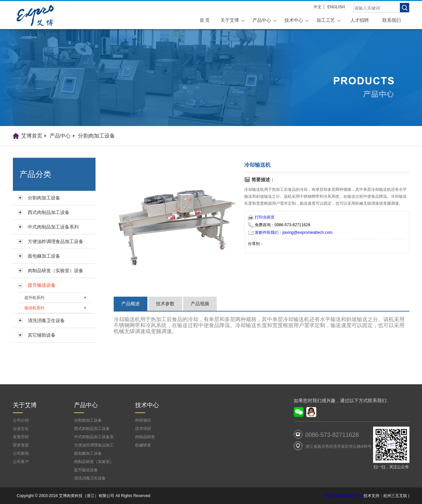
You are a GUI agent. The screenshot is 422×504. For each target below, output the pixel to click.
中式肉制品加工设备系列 (53, 227)
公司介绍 (21, 420)
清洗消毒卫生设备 (46, 320)
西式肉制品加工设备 (49, 212)
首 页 (205, 20)
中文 (318, 7)
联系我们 (392, 20)
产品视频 (200, 304)
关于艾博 (230, 20)
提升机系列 (34, 298)
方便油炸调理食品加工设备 (56, 241)
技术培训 (143, 429)
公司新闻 (21, 453)
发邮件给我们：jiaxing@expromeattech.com (290, 232)
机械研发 (143, 445)
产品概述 (131, 304)
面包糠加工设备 (44, 256)
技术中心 (294, 20)
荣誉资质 (21, 445)
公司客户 (21, 462)
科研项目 (143, 420)
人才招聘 (360, 20)
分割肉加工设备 (96, 136)
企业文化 (21, 429)
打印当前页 (261, 217)
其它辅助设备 (42, 335)
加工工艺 (326, 20)
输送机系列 (34, 308)
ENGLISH (336, 7)
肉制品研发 (145, 437)
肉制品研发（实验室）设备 (56, 271)
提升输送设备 (42, 285)
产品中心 (262, 20)
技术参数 (165, 304)
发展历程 (21, 437)
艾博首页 (32, 136)
